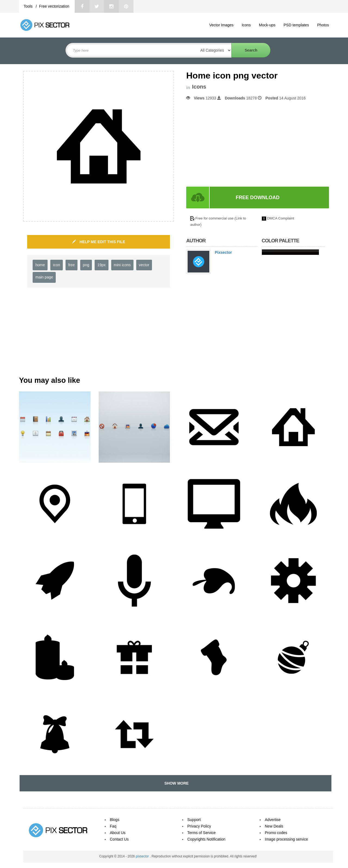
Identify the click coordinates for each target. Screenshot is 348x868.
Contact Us (119, 839)
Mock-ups (267, 25)
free (72, 265)
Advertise (273, 820)
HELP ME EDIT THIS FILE (99, 242)
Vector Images (221, 25)
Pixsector (223, 252)
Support (194, 820)
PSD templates (296, 25)
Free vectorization (54, 6)
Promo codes (276, 833)
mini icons (122, 265)
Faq (113, 826)
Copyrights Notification (206, 839)
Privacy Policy (199, 826)
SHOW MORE (175, 783)
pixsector (143, 856)
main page (44, 277)
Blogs (115, 820)
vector (144, 265)
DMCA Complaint (281, 218)
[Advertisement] (232, 144)
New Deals (274, 826)
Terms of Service (201, 833)
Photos (323, 25)
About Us (118, 833)
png (86, 265)
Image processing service (286, 839)
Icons (246, 25)
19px (101, 265)
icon (57, 265)
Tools (29, 6)
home (40, 265)
